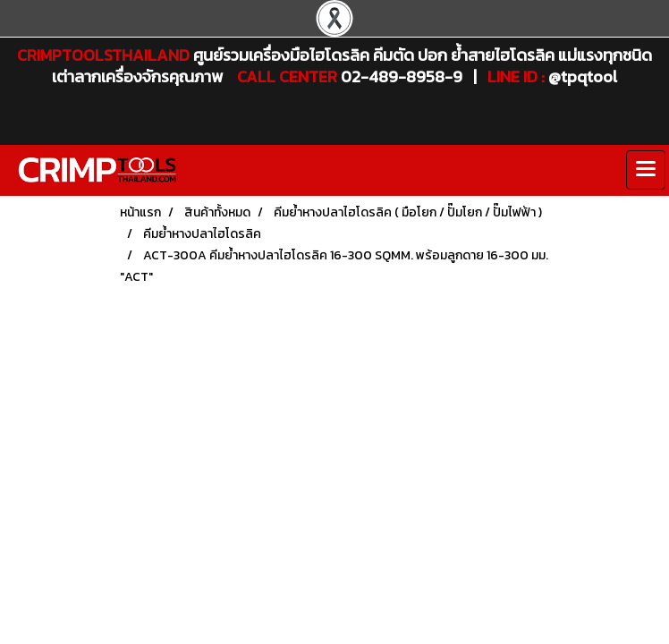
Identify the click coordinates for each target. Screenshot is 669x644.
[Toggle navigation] (646, 170)
